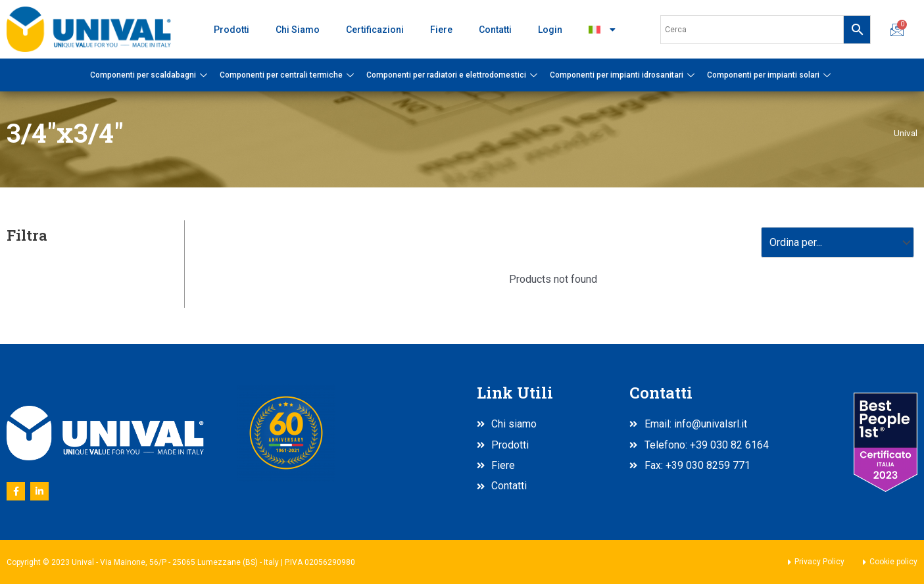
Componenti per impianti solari (770, 75)
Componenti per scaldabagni (150, 75)
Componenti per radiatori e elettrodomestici (453, 75)
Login (550, 30)
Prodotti (231, 30)
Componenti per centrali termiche (288, 75)
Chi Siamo (298, 30)
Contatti (495, 30)
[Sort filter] (837, 242)
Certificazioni (375, 30)
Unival (906, 133)
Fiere (441, 30)
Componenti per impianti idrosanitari (624, 75)
